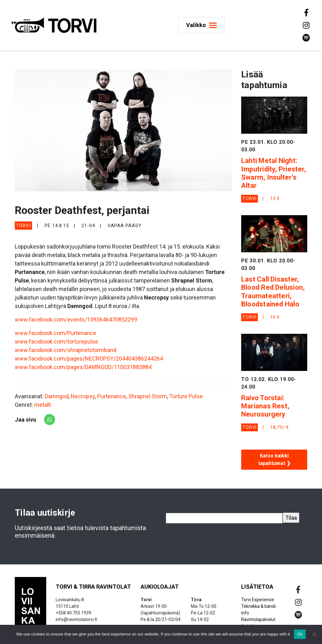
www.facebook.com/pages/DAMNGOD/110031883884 (83, 367)
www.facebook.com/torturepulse (56, 342)
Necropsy (83, 396)
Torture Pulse (186, 396)
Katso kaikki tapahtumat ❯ (274, 459)
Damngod (57, 396)
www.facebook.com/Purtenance (56, 333)
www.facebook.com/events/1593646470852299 (76, 319)
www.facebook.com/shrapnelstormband (66, 350)
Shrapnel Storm (148, 396)
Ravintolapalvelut (258, 619)
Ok (300, 634)
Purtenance (112, 396)
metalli (43, 405)
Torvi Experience (258, 600)
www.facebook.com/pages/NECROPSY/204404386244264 (89, 358)
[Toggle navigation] (201, 25)
